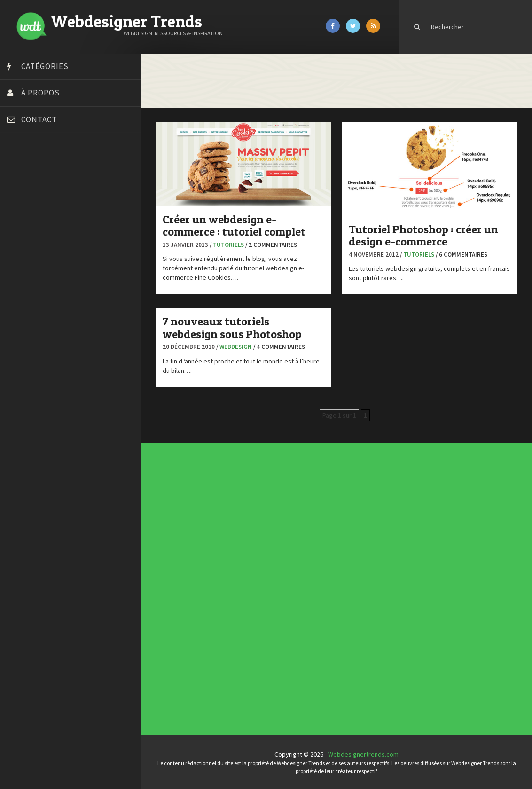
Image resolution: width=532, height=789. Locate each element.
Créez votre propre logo (44, 232)
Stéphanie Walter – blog (43, 326)
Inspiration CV (322, 547)
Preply (19, 314)
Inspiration (233, 584)
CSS (232, 579)
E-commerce (234, 583)
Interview (233, 586)
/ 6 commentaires (462, 255)
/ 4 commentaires (279, 347)
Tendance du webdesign (322, 540)
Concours (233, 577)
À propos (40, 93)
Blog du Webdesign (37, 185)
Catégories (45, 66)
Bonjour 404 (26, 197)
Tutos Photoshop (33, 349)
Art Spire (22, 173)
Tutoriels (228, 245)
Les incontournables (324, 537)
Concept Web (234, 575)
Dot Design (25, 255)
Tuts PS (20, 361)
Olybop (20, 302)
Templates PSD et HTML (323, 549)
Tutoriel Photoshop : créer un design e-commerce (423, 235)
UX (232, 598)
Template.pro (28, 338)
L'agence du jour (234, 588)
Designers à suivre (235, 581)
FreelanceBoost (32, 291)
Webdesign (236, 347)
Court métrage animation (44, 208)
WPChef (20, 373)
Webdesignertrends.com (363, 754)
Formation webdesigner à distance (59, 279)
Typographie (234, 596)
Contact (39, 119)
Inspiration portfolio (324, 545)
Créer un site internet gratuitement (59, 220)
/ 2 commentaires (271, 245)
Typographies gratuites (323, 543)
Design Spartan (31, 244)
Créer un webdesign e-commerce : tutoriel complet (234, 225)
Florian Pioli (25, 267)
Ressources (234, 592)
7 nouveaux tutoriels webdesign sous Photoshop (232, 327)
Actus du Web (234, 573)
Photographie (234, 590)
